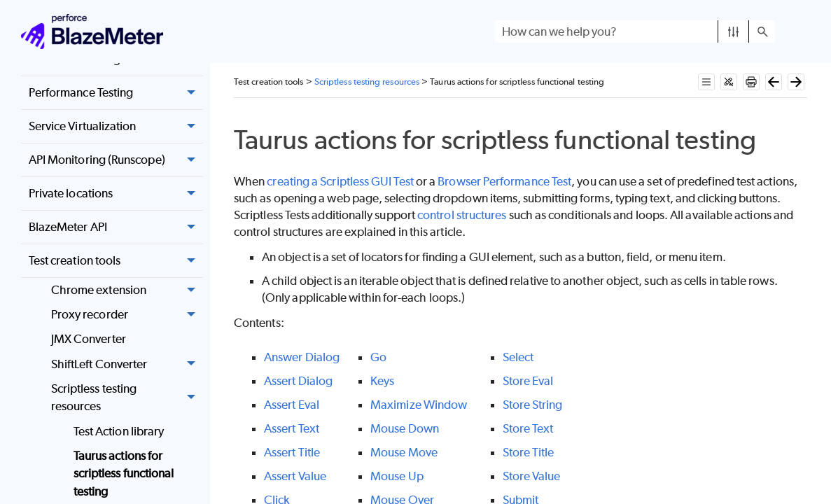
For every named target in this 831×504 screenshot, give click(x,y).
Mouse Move (404, 452)
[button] (733, 31)
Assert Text (292, 428)
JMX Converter (89, 339)
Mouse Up (397, 476)
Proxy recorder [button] (127, 315)
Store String (533, 405)
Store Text (528, 428)
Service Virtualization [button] (116, 127)
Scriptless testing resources (127, 398)
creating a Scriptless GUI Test (340, 181)
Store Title (529, 452)
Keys (382, 381)
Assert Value (295, 476)
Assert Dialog (298, 381)
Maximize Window (419, 405)
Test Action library (119, 431)
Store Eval (528, 381)
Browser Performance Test (504, 181)
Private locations (116, 194)
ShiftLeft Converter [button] (127, 364)
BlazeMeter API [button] (116, 227)
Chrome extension (127, 290)
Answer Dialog (302, 357)
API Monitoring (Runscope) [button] (116, 160)
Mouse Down (405, 428)
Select (518, 357)
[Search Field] (635, 31)
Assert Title (292, 452)
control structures (462, 215)
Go (378, 357)
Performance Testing (116, 93)
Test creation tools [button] (116, 261)
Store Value (532, 476)
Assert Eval (292, 405)
